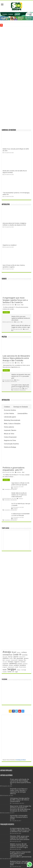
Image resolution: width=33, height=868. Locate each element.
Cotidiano (7, 407)
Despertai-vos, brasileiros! (10, 245)
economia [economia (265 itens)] (25, 655)
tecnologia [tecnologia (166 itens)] (24, 670)
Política (4, 337)
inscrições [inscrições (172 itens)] (8, 660)
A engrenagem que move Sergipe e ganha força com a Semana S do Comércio (15, 300)
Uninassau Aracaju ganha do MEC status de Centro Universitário (20, 800)
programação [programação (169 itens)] (11, 667)
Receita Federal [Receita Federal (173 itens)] (23, 667)
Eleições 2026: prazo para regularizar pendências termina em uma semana (21, 318)
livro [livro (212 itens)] (25, 660)
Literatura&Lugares (10, 417)
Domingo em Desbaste (21, 407)
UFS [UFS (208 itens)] (13, 672)
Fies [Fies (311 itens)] (15, 658)
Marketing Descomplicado (12, 420)
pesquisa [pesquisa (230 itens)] (20, 664)
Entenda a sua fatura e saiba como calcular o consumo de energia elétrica (19, 791)
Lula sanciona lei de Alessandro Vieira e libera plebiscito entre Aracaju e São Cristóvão (16, 358)
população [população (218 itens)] (5, 665)
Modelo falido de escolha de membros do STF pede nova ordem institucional (19, 495)
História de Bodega (10, 447)
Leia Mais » (6, 312)
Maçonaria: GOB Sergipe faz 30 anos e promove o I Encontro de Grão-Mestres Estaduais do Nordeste (21, 808)
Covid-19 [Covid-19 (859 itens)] (17, 655)
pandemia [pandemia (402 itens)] (13, 663)
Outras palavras (9, 427)
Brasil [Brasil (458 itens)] (14, 652)
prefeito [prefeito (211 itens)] (11, 665)
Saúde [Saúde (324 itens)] (5, 670)
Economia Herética (10, 410)
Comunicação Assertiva (11, 444)
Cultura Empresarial (10, 437)
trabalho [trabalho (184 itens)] (5, 672)
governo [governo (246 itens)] (26, 658)
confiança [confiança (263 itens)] (24, 652)
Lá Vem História (9, 414)
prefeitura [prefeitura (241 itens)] (16, 665)
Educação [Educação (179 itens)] (5, 657)
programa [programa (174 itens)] (5, 667)
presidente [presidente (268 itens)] (23, 665)
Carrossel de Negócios (9, 130)
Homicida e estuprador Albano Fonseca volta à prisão (19, 817)
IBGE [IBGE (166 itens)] (4, 660)
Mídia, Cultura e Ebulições (12, 424)
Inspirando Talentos (10, 430)
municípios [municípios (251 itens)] (11, 662)
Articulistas (6, 205)
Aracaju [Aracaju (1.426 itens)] (7, 652)
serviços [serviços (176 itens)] (19, 670)
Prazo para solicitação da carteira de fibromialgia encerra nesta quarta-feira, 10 (20, 782)
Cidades (4, 279)
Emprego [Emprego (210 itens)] (10, 657)
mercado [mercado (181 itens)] (5, 662)
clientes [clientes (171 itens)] (19, 652)
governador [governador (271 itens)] (20, 658)
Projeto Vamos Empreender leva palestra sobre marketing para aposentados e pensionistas (21, 854)
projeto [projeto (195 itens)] (17, 667)
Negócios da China (10, 440)
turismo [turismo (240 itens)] (10, 672)
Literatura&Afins (22, 414)
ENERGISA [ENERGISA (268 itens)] (6, 658)
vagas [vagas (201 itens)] (16, 672)
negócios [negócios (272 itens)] (17, 662)
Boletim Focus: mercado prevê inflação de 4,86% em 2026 (20, 863)
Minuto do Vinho (9, 434)
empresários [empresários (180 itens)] (22, 657)
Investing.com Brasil (21, 760)
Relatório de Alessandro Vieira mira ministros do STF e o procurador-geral (21, 376)
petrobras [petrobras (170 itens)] (25, 664)
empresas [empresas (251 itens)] (16, 657)
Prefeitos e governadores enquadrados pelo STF (14, 469)
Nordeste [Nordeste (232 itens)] (23, 662)
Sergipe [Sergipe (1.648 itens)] (12, 669)
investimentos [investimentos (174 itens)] (14, 660)
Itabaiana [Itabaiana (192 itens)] (21, 660)
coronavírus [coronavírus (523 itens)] (7, 655)
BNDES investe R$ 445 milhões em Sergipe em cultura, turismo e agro (19, 846)
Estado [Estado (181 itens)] (11, 658)
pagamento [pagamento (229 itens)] (6, 664)
